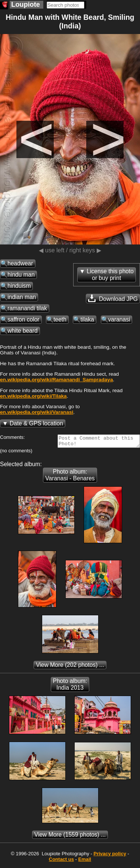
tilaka (87, 319)
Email (85, 861)
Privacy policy (110, 856)
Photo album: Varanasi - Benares (70, 477)
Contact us (61, 861)
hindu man (21, 275)
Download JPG (113, 298)
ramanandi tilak (27, 308)
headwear (20, 263)
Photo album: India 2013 (70, 687)
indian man (22, 297)
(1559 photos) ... (70, 837)
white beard (23, 331)
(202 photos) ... (70, 667)
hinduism (19, 286)
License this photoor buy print (110, 275)
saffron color (24, 319)
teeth (60, 319)
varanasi (119, 319)
